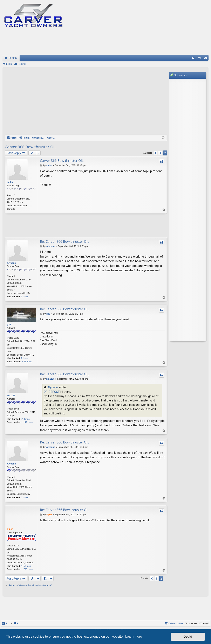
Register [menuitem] (206, 59)
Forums (13, 58)
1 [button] (160, 153)
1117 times (28, 422)
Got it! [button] (188, 637)
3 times (25, 296)
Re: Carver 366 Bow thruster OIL (65, 241)
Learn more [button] (134, 636)
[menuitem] (193, 58)
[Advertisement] (86, 103)
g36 (9, 324)
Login (9, 64)
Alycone (11, 263)
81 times (25, 419)
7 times (25, 358)
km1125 (11, 395)
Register (22, 64)
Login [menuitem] (200, 59)
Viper (10, 529)
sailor (10, 182)
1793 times (28, 569)
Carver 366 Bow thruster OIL (31, 147)
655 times (27, 362)
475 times (26, 566)
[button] (156, 153)
